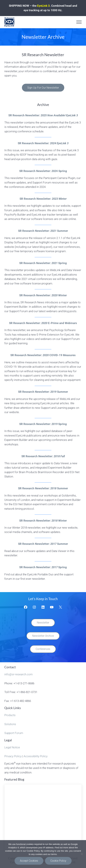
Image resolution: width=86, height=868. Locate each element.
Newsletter (43, 623)
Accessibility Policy (36, 755)
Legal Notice (12, 747)
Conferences (43, 649)
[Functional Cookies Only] (82, 854)
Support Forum (14, 732)
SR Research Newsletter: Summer (43, 231)
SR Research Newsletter (43, 115)
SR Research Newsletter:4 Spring (43, 171)
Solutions (10, 724)
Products (10, 715)
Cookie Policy (58, 861)
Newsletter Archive (43, 636)
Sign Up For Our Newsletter (43, 87)
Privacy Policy (13, 755)
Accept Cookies (29, 861)
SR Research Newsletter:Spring (43, 263)
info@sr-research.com (18, 674)
